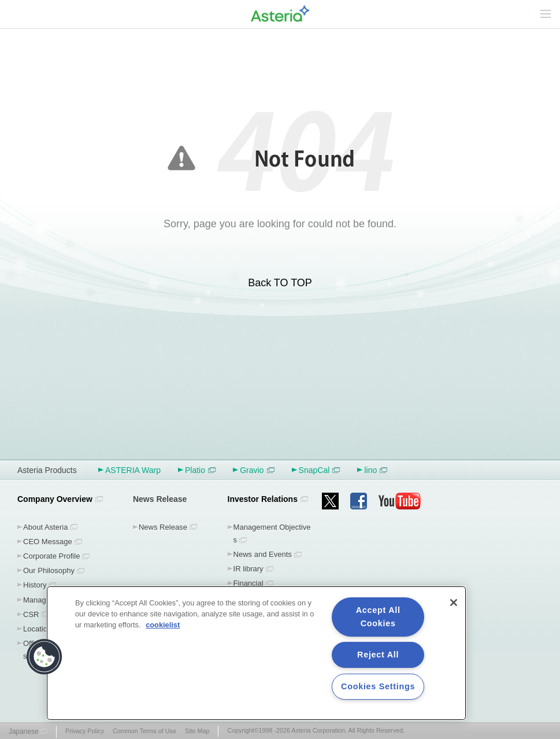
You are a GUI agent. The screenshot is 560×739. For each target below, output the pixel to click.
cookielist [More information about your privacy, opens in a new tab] (163, 625)
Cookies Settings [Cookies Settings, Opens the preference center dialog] (378, 686)
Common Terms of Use (144, 731)
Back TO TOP (280, 283)
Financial (249, 583)
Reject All (378, 655)
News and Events (263, 554)
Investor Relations (263, 499)
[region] (256, 653)
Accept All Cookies (378, 617)
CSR (31, 614)
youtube (400, 501)
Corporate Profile (51, 556)
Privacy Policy (85, 731)
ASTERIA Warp (133, 470)
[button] (44, 657)
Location (37, 629)
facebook (359, 501)
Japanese (24, 731)
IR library (249, 569)
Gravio (257, 470)
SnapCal (320, 470)
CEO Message (48, 542)
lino (376, 470)
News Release (163, 527)
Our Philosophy (49, 570)
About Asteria (45, 527)
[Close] (454, 603)
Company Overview (55, 499)
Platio (200, 470)
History (35, 585)
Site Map (197, 731)
